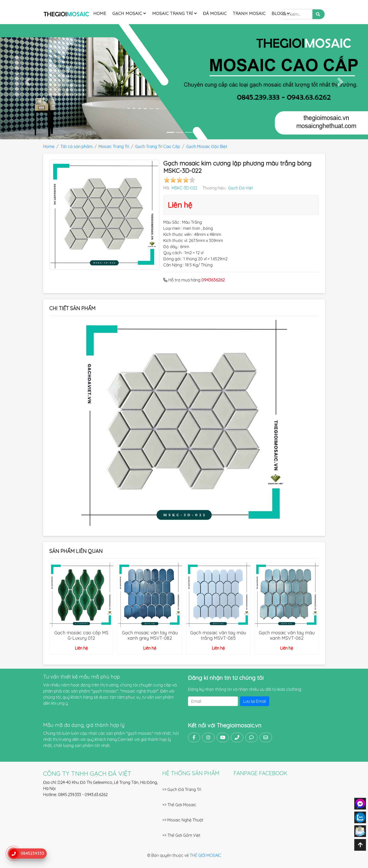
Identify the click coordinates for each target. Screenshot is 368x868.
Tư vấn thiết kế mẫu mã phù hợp (82, 677)
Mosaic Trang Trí (174, 13)
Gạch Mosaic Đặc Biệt (207, 146)
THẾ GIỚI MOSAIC (205, 855)
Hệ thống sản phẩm (191, 773)
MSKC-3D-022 (185, 188)
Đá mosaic (215, 13)
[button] (28, 82)
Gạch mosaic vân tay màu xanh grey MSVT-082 (150, 635)
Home (100, 13)
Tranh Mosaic (249, 13)
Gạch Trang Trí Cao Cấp (158, 146)
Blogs (281, 13)
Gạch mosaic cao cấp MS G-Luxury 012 (81, 635)
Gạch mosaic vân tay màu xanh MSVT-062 (287, 635)
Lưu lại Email (255, 701)
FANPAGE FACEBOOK (260, 773)
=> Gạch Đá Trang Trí (182, 789)
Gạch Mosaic (129, 13)
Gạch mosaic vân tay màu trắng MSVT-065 (218, 635)
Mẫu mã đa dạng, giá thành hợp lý (84, 725)
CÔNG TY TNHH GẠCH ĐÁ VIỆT (87, 773)
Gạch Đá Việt (241, 188)
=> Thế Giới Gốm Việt (181, 835)
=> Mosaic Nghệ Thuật (183, 820)
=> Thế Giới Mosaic (179, 805)
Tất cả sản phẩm (76, 146)
